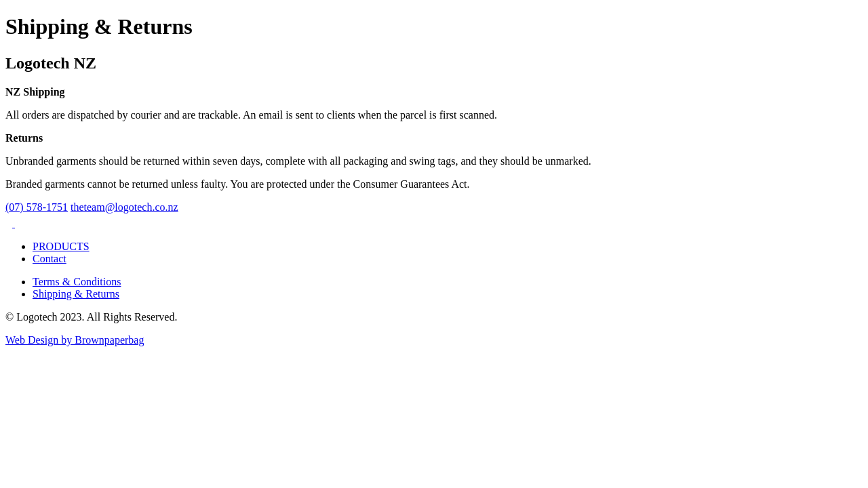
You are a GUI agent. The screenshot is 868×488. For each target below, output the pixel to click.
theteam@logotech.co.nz (124, 207)
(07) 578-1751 (37, 207)
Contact (50, 259)
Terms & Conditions (77, 282)
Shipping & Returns (76, 294)
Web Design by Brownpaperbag (75, 340)
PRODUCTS (61, 246)
